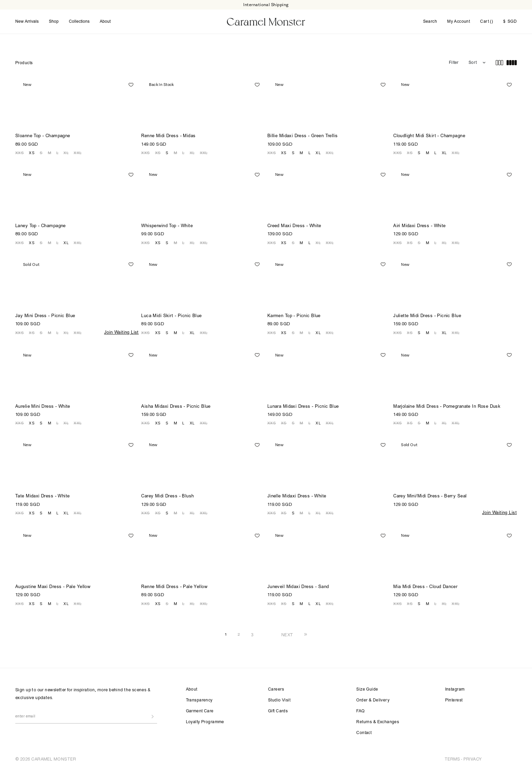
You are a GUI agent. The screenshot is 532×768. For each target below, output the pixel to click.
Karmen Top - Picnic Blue (294, 316)
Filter (454, 62)
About (105, 21)
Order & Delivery (373, 700)
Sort (473, 62)
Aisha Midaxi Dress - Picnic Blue (176, 406)
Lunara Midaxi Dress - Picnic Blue (303, 406)
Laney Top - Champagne (41, 226)
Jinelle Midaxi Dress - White (297, 496)
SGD (510, 22)
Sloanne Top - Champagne (43, 136)
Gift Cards (278, 711)
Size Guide (367, 689)
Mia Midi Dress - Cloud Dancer (425, 587)
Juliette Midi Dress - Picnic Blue (427, 316)
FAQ (360, 711)
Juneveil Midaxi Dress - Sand (298, 587)
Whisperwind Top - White (167, 226)
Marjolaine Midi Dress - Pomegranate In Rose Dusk (447, 406)
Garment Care (200, 711)
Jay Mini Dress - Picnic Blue (45, 316)
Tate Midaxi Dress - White (43, 496)
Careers (276, 689)
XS (32, 152)
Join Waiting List (121, 332)
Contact (364, 733)
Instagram (455, 689)
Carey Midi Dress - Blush (167, 496)
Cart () (487, 21)
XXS (20, 152)
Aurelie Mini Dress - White (43, 406)
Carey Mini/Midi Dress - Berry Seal (430, 496)
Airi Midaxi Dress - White (420, 226)
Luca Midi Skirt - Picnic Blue (171, 316)
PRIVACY (472, 759)
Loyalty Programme (205, 722)
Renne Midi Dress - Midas (168, 136)
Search (430, 22)
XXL (78, 152)
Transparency (199, 700)
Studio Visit (279, 700)
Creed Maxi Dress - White (294, 226)
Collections (79, 21)
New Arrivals (27, 21)
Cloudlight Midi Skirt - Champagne (429, 136)
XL (66, 152)
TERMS (452, 759)
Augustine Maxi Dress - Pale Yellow (53, 587)
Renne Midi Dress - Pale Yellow (174, 587)
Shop (54, 21)
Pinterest (454, 700)
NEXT (287, 634)
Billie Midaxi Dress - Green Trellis (303, 136)
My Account (459, 22)
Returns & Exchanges (378, 722)
